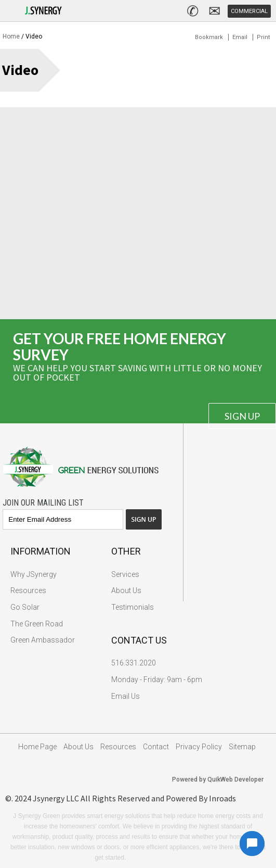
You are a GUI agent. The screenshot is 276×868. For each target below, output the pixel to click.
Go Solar (25, 607)
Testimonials (133, 607)
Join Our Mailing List (43, 503)
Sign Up (242, 416)
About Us (126, 590)
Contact (156, 747)
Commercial (249, 11)
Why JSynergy (34, 574)
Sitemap (242, 747)
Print (263, 37)
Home (11, 36)
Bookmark (209, 37)
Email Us (126, 696)
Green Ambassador (43, 640)
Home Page (37, 747)
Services (125, 574)
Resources (28, 590)
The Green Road (37, 624)
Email (240, 37)
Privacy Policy (199, 747)
